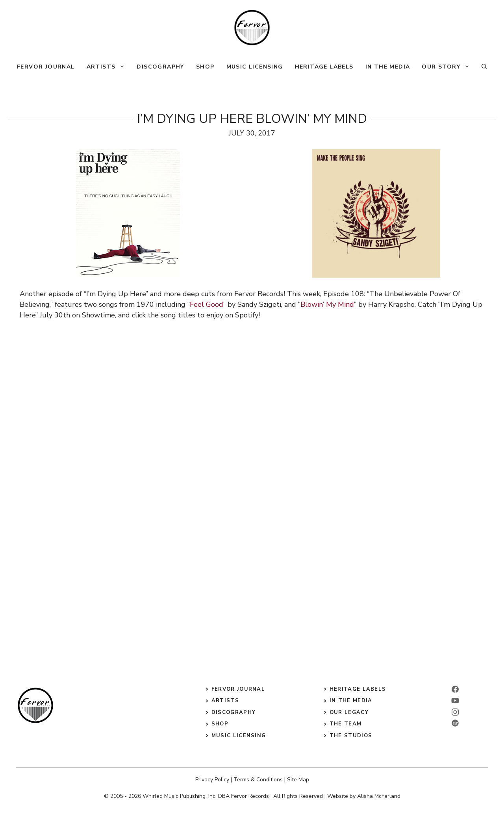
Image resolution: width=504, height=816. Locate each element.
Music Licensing (255, 67)
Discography (160, 67)
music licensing (239, 736)
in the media (351, 701)
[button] (484, 67)
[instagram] (455, 712)
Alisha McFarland (379, 796)
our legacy (349, 712)
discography (233, 712)
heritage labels (358, 689)
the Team (346, 724)
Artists (109, 67)
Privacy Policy (212, 780)
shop (220, 724)
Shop (205, 67)
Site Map (298, 780)
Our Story (449, 67)
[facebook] (455, 689)
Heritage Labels (324, 67)
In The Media (388, 67)
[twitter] (455, 723)
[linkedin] (455, 701)
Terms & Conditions (258, 780)
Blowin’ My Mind (327, 304)
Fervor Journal (46, 67)
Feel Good (207, 304)
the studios (351, 736)
